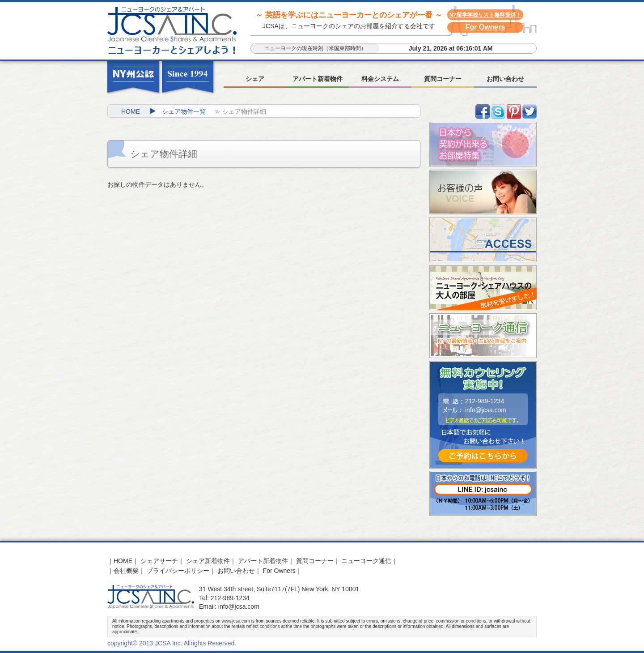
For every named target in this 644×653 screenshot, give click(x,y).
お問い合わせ (505, 79)
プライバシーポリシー (178, 571)
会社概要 (126, 571)
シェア (255, 79)
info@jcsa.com (486, 410)
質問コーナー (443, 79)
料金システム (380, 79)
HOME (131, 111)
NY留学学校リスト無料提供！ (485, 15)
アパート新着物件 (318, 79)
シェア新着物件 (208, 561)
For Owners (485, 27)
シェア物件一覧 (184, 111)
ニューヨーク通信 (366, 561)
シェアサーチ (159, 561)
